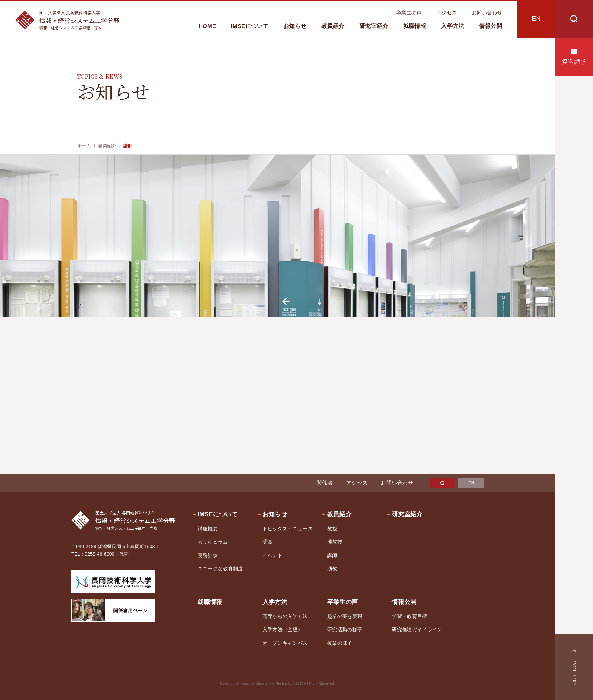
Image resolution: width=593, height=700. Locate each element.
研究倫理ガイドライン (417, 630)
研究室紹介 (374, 26)
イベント (272, 555)
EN (536, 19)
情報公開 (491, 26)
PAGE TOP (574, 672)
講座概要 (208, 529)
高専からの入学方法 (285, 616)
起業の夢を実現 (345, 616)
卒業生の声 (409, 13)
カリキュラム (213, 542)
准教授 (335, 542)
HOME (207, 26)
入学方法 (453, 26)
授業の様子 (340, 643)
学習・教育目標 (409, 616)
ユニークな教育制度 (220, 569)
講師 (332, 555)
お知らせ (295, 26)
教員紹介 (333, 26)
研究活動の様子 (345, 630)
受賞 (268, 542)
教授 (332, 529)
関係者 (325, 483)
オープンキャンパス (285, 643)
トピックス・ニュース (288, 529)
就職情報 (415, 26)
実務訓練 (208, 555)
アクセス (447, 13)
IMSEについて (250, 26)
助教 (332, 569)
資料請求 (574, 61)
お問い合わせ (487, 13)
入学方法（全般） (283, 630)
